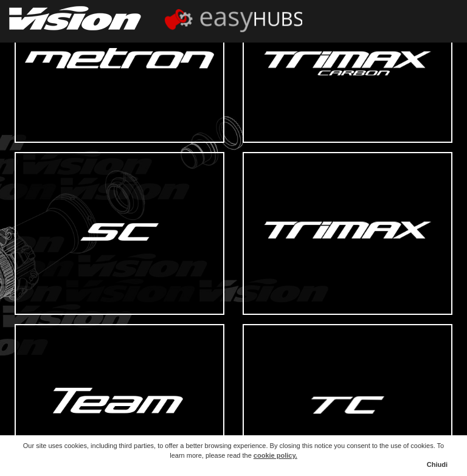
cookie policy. (275, 455)
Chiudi (437, 464)
